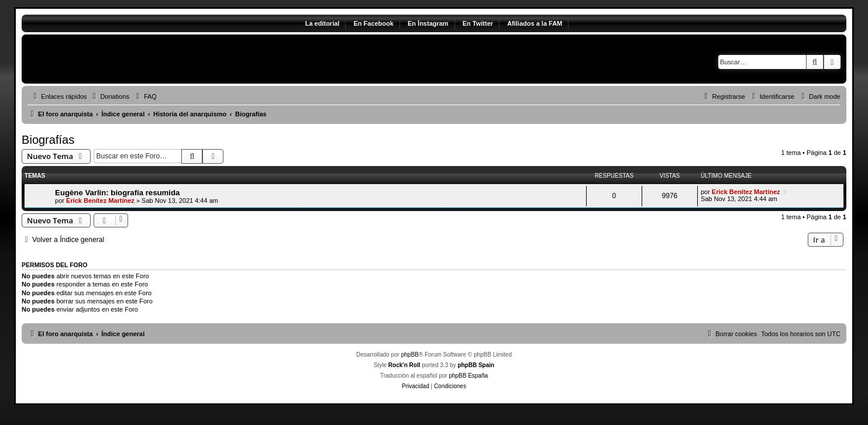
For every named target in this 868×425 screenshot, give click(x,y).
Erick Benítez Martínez (100, 201)
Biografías (48, 140)
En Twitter (478, 23)
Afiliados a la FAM (535, 23)
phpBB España (468, 376)
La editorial (323, 23)
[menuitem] (109, 96)
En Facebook (373, 23)
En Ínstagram (428, 23)
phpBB (410, 355)
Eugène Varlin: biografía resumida (117, 193)
